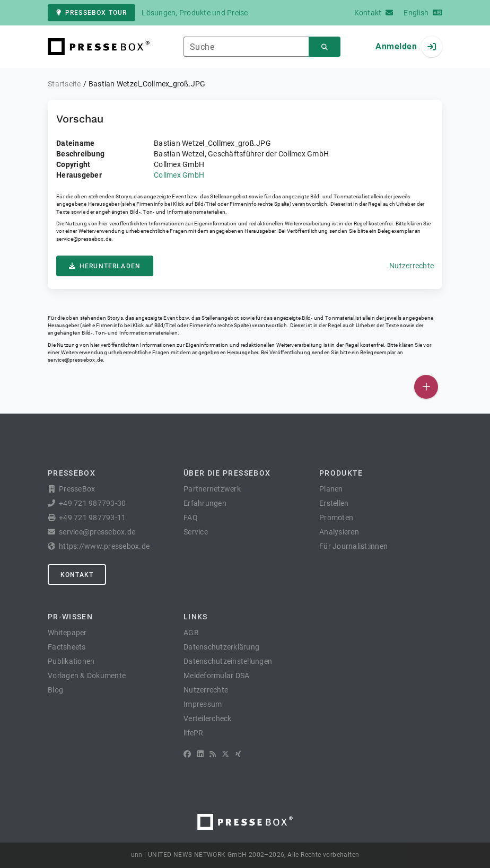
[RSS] (213, 754)
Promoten (336, 518)
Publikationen (71, 661)
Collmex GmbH (179, 175)
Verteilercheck (208, 718)
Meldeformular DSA (216, 676)
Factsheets (67, 647)
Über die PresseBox (227, 473)
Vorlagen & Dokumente (87, 676)
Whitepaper (67, 633)
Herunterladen (105, 266)
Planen (331, 489)
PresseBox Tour (91, 13)
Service (196, 532)
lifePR (194, 733)
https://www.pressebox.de (104, 546)
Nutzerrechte (412, 266)
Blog (55, 690)
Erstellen (334, 503)
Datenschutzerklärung (221, 647)
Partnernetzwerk (212, 489)
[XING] (238, 754)
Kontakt (77, 575)
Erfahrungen (205, 503)
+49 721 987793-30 (92, 503)
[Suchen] (325, 47)
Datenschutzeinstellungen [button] (228, 661)
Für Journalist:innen (353, 546)
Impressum (203, 704)
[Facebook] (187, 754)
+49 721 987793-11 (92, 518)
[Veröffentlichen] (426, 387)
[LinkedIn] (200, 754)
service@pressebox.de (84, 239)
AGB (191, 633)
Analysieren (339, 532)
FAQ (191, 518)
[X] (225, 754)
